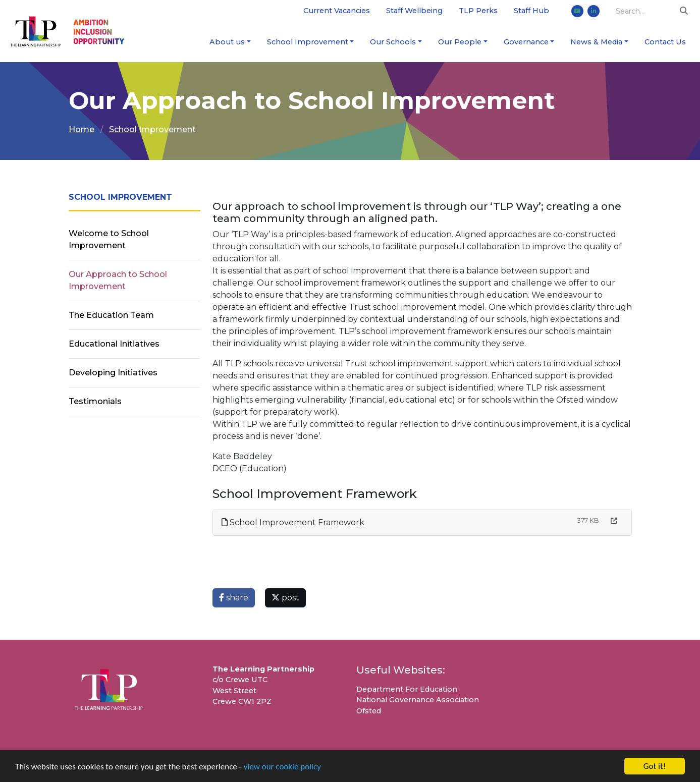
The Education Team (111, 315)
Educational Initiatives (114, 344)
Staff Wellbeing (414, 11)
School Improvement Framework (293, 522)
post (285, 598)
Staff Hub (531, 11)
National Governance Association (418, 700)
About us (227, 42)
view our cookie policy (282, 767)
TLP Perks (478, 11)
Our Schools (393, 42)
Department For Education (407, 689)
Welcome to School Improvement (109, 239)
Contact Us (665, 42)
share (234, 598)
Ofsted (369, 711)
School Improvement (308, 42)
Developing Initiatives (113, 373)
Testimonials (95, 401)
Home (82, 129)
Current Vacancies (337, 11)
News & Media (596, 42)
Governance (526, 42)
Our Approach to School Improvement (118, 280)
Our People (460, 42)
